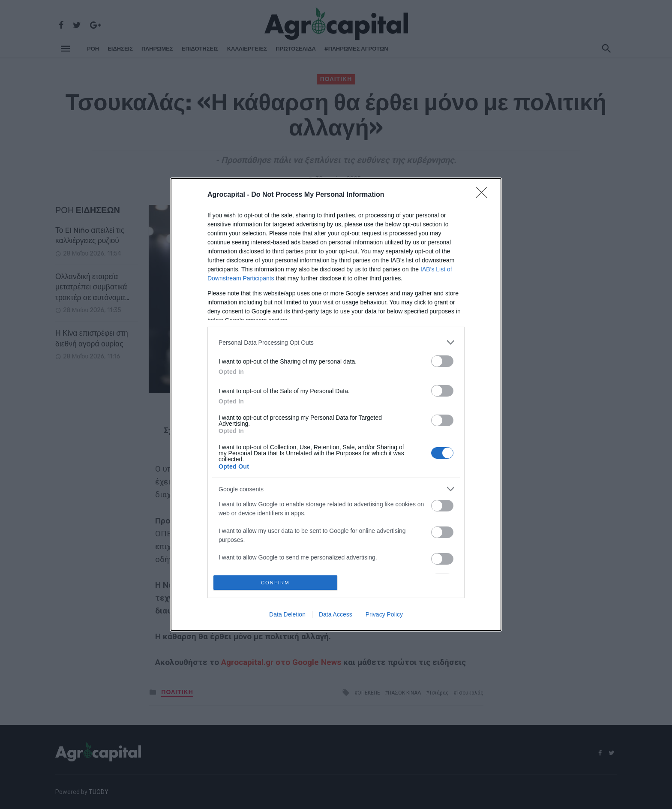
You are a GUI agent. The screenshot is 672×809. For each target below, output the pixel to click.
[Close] (484, 193)
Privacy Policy (384, 616)
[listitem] (336, 341)
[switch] (442, 359)
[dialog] (336, 404)
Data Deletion (287, 616)
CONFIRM (277, 582)
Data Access (336, 616)
